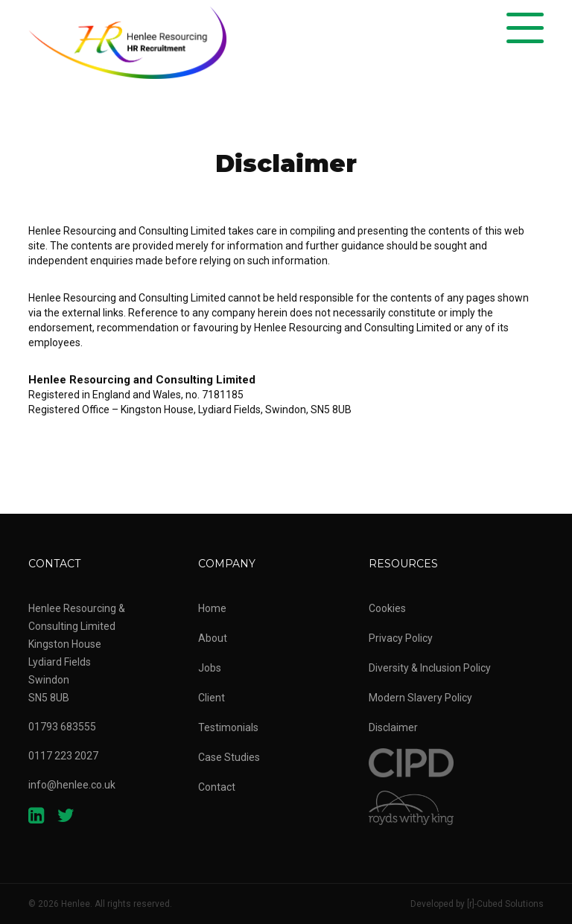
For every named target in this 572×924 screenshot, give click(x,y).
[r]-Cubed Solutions (505, 904)
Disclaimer (393, 727)
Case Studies (229, 757)
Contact (217, 787)
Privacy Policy (401, 638)
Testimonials (228, 727)
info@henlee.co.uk (72, 785)
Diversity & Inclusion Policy (430, 668)
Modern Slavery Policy (420, 698)
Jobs (210, 668)
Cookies (387, 608)
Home (212, 608)
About (213, 638)
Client (212, 698)
